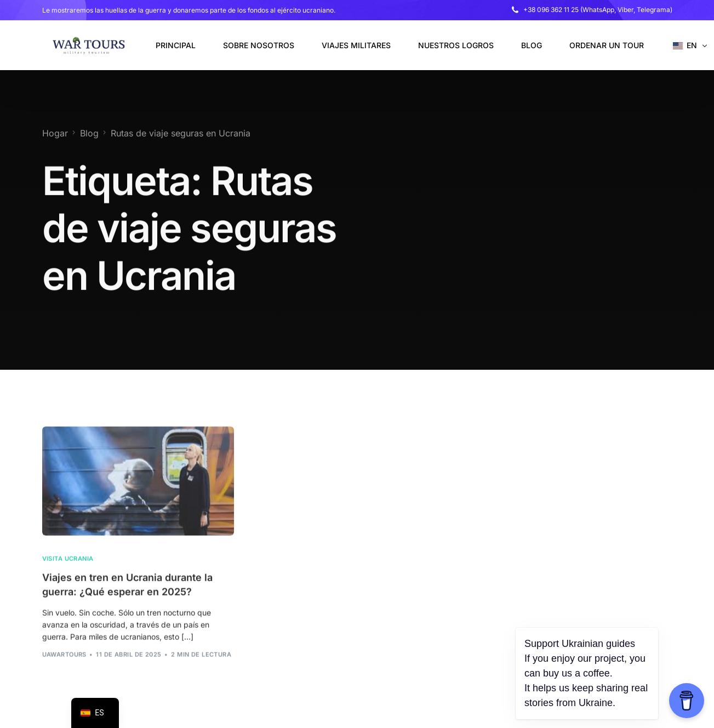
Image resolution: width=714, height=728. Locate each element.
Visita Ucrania (68, 574)
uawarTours (64, 670)
